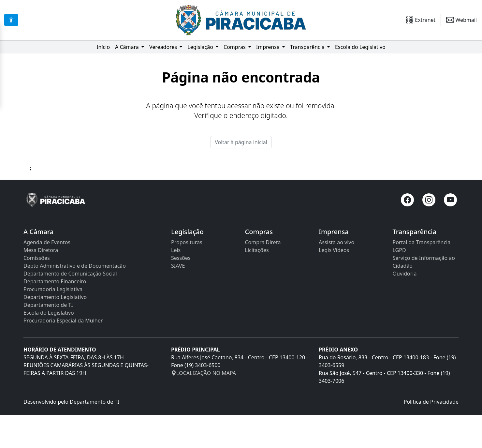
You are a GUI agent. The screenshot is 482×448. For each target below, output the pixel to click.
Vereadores (164, 47)
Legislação (201, 47)
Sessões (181, 291)
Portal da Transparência (422, 276)
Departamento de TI (48, 338)
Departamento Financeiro (55, 315)
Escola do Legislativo (360, 47)
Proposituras (187, 276)
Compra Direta (263, 276)
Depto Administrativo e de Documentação (75, 299)
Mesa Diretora (41, 283)
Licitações (257, 283)
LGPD (399, 283)
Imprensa (269, 47)
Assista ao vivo (336, 276)
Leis (176, 283)
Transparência (308, 47)
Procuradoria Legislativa (53, 322)
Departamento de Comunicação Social (70, 307)
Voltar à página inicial (241, 175)
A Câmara (128, 47)
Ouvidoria (405, 307)
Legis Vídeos (334, 283)
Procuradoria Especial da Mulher (63, 354)
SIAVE (178, 299)
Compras (235, 47)
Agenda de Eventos (47, 276)
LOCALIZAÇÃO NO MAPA (204, 406)
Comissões (37, 291)
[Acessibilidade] (11, 20)
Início (103, 47)
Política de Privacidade (431, 435)
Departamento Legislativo (55, 330)
